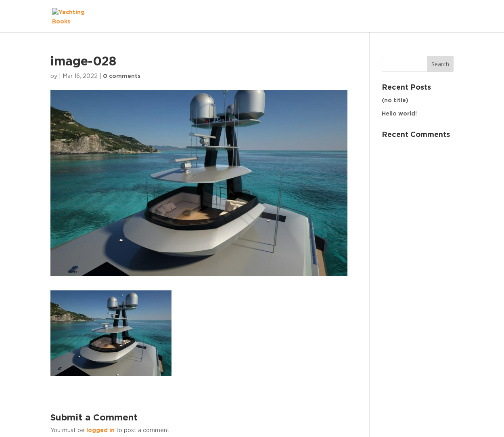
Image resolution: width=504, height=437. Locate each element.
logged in (100, 431)
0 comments (122, 76)
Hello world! (399, 114)
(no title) (395, 101)
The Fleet (431, 16)
